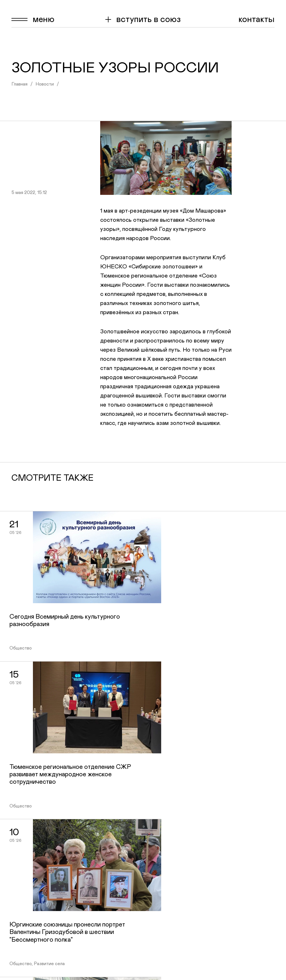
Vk (270, 857)
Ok (270, 867)
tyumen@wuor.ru (258, 969)
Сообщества (173, 887)
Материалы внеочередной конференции (192, 922)
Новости (45, 84)
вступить (148, 19)
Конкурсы (168, 897)
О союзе (167, 867)
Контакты (257, 19)
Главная (19, 84)
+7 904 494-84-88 (211, 805)
